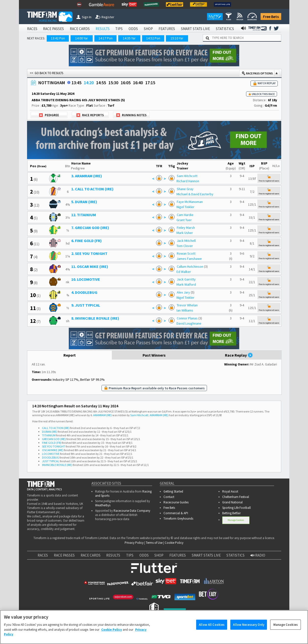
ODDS (133, 29)
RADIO (258, 555)
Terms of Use (154, 543)
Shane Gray (185, 189)
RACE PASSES (53, 29)
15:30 (113, 83)
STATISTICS (225, 29)
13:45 (76, 83)
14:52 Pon (153, 38)
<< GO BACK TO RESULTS (46, 73)
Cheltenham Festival (236, 497)
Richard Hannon (188, 181)
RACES (32, 29)
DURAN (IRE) (50, 432)
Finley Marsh (186, 228)
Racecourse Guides (176, 502)
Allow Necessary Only (249, 631)
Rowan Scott (186, 253)
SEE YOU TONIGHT (54, 446)
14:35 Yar (129, 38)
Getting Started (173, 491)
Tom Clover (185, 246)
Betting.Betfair (231, 513)
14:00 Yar (82, 38)
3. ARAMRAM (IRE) (87, 176)
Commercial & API (176, 513)
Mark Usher (185, 233)
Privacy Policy (134, 543)
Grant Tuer (184, 220)
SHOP (148, 29)
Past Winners (154, 355)
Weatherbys (103, 505)
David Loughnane (189, 323)
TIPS (119, 29)
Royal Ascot (230, 491)
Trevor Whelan (187, 305)
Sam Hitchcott (187, 176)
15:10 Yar (177, 38)
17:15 (150, 83)
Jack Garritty (186, 279)
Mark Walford (186, 284)
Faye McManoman (190, 202)
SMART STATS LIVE (195, 29)
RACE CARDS (80, 29)
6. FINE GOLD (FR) (87, 241)
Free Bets (271, 17)
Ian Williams (185, 310)
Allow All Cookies (212, 631)
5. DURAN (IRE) (84, 202)
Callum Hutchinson (190, 266)
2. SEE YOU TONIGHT (89, 253)
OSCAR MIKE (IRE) (53, 450)
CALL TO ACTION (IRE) (56, 428)
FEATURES (167, 29)
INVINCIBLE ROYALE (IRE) (57, 465)
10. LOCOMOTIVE (86, 279)
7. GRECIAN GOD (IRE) (90, 228)
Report (69, 355)
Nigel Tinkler (185, 207)
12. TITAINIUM (84, 215)
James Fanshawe (189, 259)
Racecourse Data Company (132, 511)
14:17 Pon (106, 38)
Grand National (232, 502)
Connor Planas (187, 318)
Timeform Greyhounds (178, 519)
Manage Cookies (236, 520)
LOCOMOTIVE (51, 454)
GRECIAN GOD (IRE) (54, 439)
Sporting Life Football (236, 508)
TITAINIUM (49, 435)
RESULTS (103, 29)
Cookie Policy (174, 543)
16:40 (138, 83)
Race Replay (239, 355)
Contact (169, 497)
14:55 (101, 83)
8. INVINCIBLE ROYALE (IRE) (95, 318)
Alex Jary (183, 292)
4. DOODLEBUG (84, 292)
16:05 (126, 83)
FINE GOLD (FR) (52, 443)
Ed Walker (184, 272)
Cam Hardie (185, 215)
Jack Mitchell (186, 241)
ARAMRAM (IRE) (103, 415)
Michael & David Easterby (195, 194)
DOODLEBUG (51, 457)
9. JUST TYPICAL (86, 305)
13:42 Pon (58, 38)
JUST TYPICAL (51, 461)
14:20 (89, 83)
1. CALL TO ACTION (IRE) (92, 189)
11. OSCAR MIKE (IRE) (90, 266)
